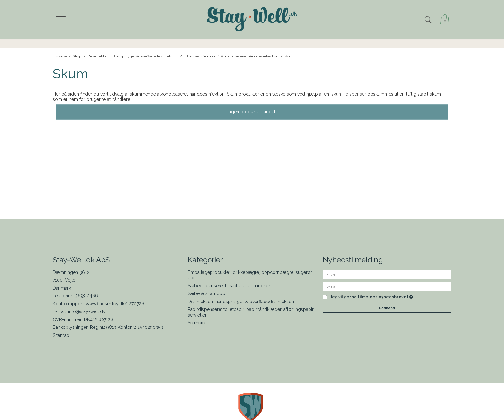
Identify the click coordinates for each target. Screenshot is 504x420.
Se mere (196, 323)
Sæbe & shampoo (207, 293)
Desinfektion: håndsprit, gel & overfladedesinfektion (241, 302)
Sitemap (61, 335)
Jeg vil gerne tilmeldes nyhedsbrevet (372, 297)
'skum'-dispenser (348, 94)
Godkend (387, 308)
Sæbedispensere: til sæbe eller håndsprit (230, 286)
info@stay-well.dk (87, 311)
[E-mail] (387, 286)
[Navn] (387, 274)
